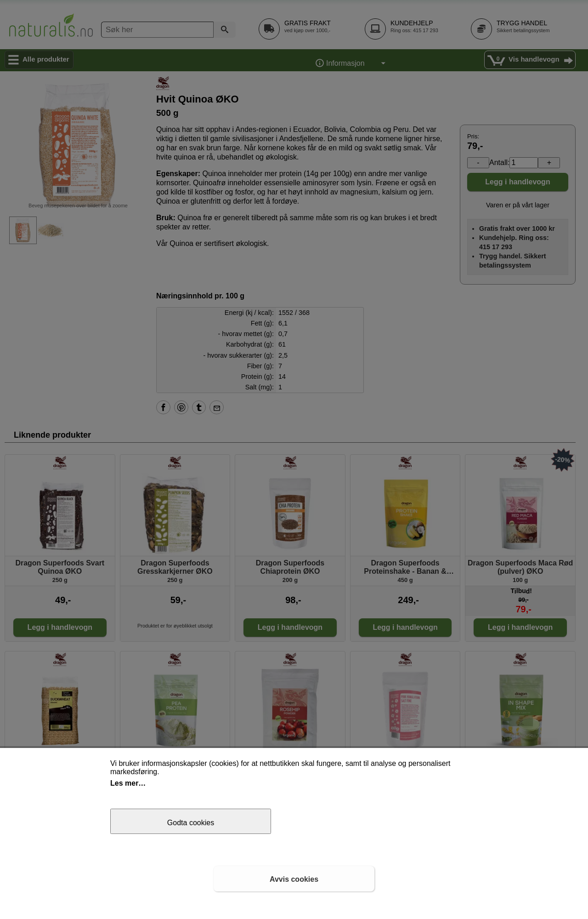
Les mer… (128, 783)
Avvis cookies (294, 879)
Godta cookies (191, 823)
